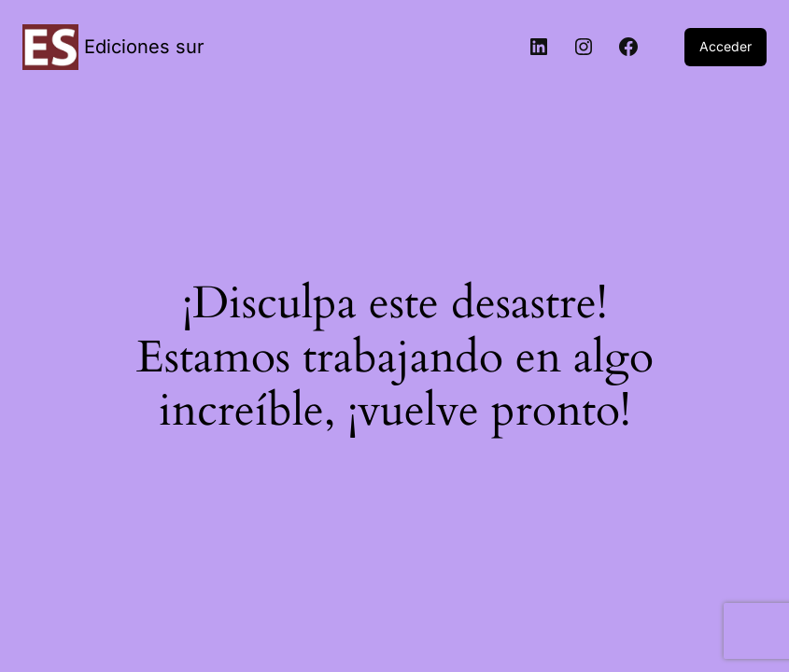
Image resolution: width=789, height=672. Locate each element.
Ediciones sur (144, 47)
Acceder (726, 46)
